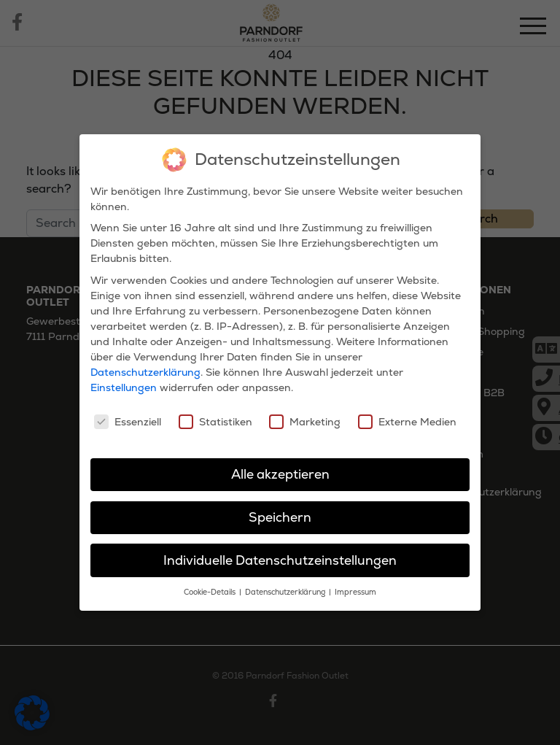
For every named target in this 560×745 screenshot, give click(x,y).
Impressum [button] (355, 592)
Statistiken (215, 422)
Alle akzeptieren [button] (280, 474)
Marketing (305, 422)
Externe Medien (407, 422)
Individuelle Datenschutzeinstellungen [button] (280, 560)
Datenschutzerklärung (145, 372)
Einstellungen (124, 387)
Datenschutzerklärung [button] (286, 592)
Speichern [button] (280, 517)
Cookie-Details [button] (211, 592)
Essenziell (128, 422)
